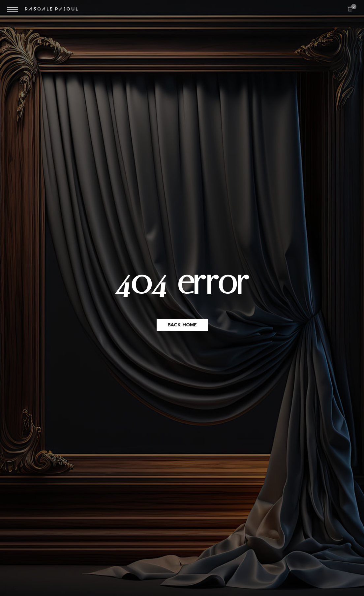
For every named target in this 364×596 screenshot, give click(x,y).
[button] (182, 325)
